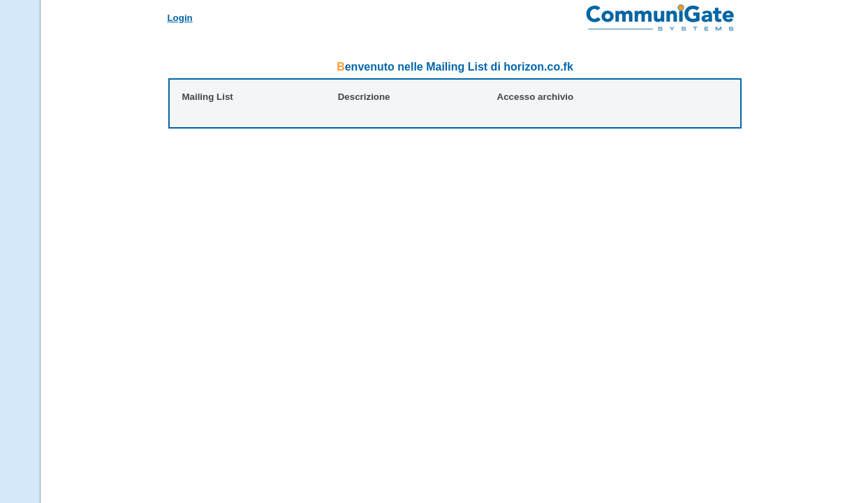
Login (179, 18)
